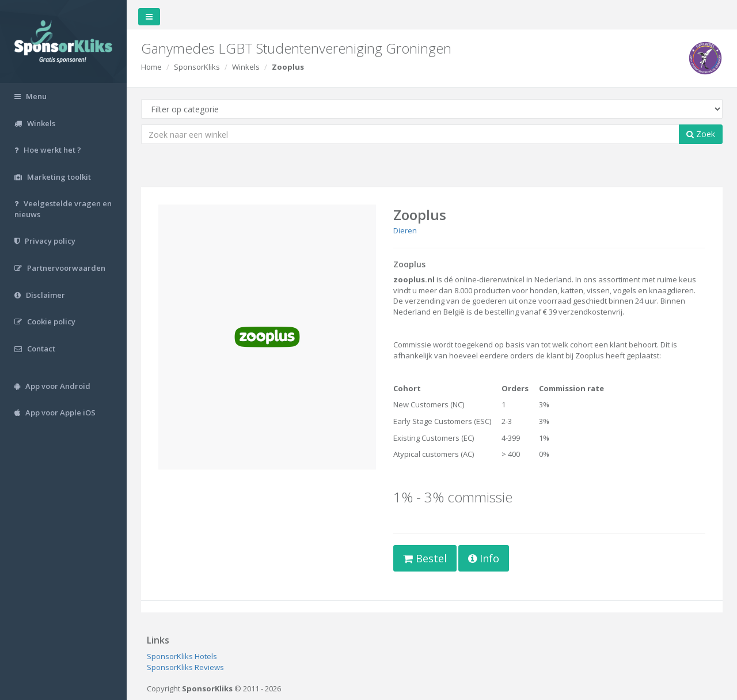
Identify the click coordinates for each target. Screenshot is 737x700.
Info (484, 558)
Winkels (246, 67)
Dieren (405, 230)
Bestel (425, 558)
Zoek (701, 134)
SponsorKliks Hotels (182, 656)
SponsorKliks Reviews (185, 667)
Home (151, 67)
